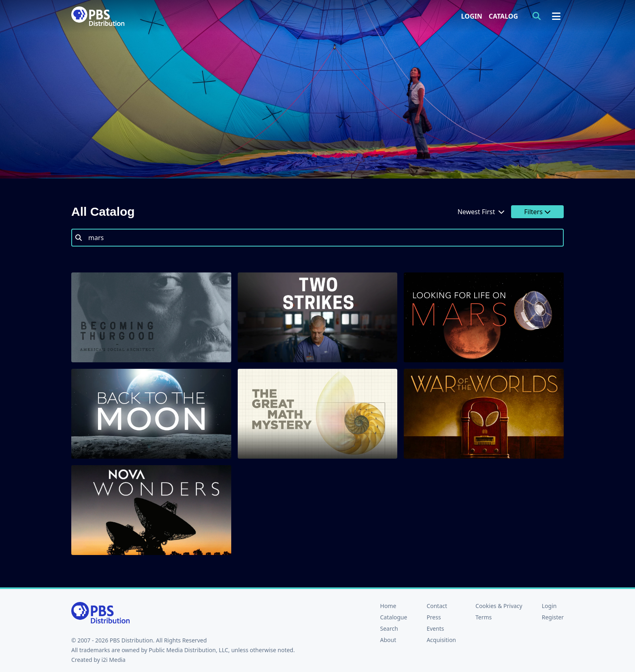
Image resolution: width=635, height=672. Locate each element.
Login (472, 16)
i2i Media (113, 660)
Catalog (503, 16)
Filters (537, 212)
